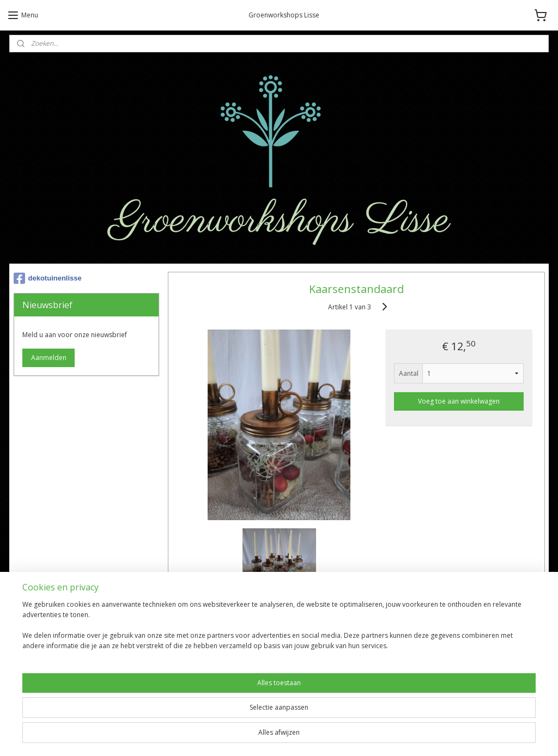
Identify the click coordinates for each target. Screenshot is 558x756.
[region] (207, 718)
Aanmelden (49, 358)
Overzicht (199, 609)
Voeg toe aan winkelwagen (459, 401)
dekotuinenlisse (48, 278)
